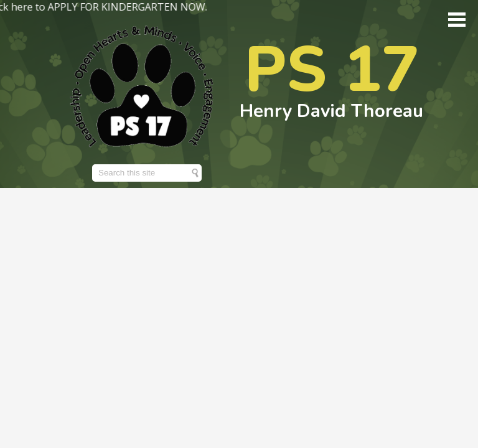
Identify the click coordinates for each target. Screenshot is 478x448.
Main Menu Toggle (457, 20)
